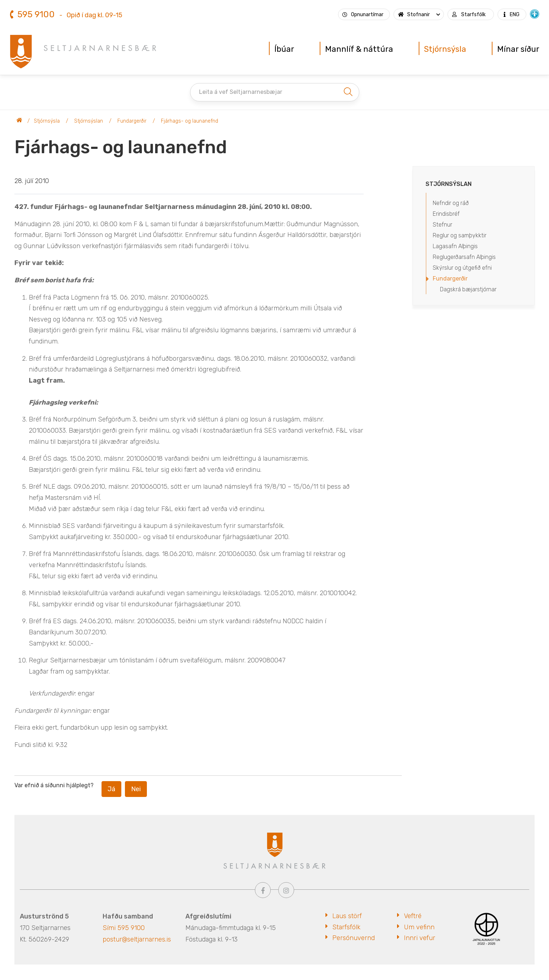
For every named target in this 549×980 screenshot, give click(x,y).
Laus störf (347, 916)
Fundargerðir (132, 121)
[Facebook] (263, 890)
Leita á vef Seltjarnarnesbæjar (241, 92)
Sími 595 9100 (124, 928)
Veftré (413, 916)
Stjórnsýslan (89, 121)
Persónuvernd (354, 938)
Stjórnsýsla (47, 121)
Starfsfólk (346, 927)
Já (111, 789)
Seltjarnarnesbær (19, 121)
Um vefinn (419, 927)
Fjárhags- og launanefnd (190, 121)
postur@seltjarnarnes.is (137, 939)
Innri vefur (420, 938)
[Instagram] (286, 890)
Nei (136, 789)
